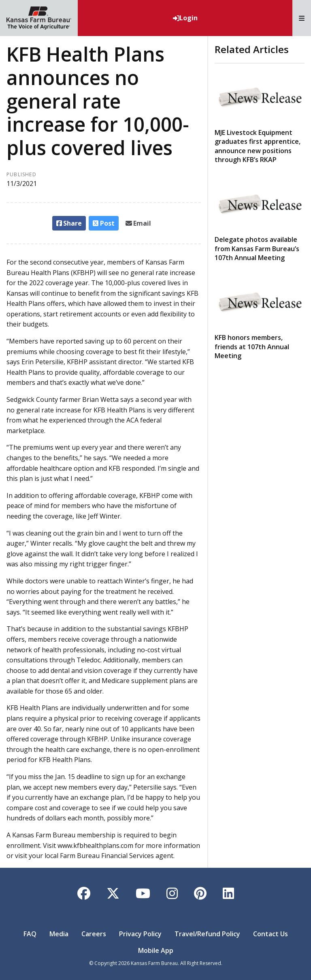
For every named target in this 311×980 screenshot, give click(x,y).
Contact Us (271, 934)
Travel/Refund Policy (207, 934)
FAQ (30, 934)
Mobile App (156, 950)
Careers (94, 934)
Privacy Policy (140, 934)
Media (59, 934)
